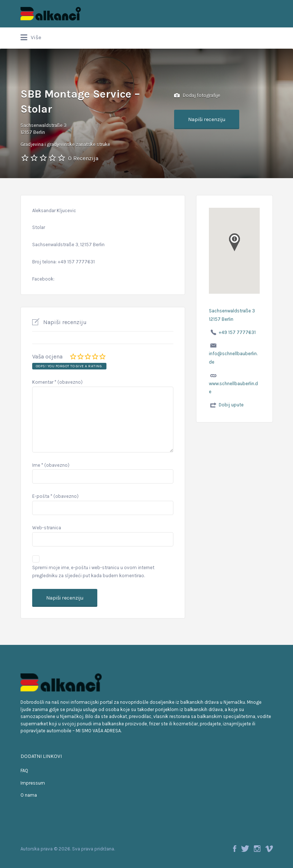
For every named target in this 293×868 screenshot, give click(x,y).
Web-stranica (47, 528)
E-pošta (55, 496)
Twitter (245, 849)
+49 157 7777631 (237, 332)
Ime (51, 465)
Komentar (57, 382)
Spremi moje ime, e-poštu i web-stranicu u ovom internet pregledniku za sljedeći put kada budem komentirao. (93, 572)
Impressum (33, 783)
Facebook (235, 849)
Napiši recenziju (207, 119)
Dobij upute (231, 405)
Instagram (257, 849)
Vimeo (269, 849)
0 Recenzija (83, 158)
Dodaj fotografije (197, 96)
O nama (29, 795)
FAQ (24, 771)
